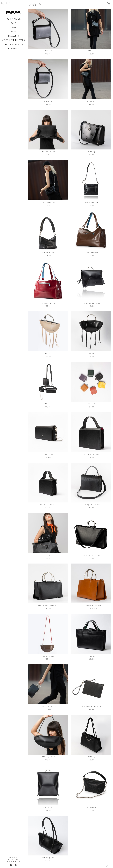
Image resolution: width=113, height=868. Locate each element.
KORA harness (48, 404)
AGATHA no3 (91, 51)
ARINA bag (91, 152)
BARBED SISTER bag (48, 202)
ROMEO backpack (48, 807)
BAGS (13, 27)
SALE (13, 23)
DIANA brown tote (91, 253)
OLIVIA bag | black (48, 757)
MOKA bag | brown (48, 656)
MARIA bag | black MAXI (91, 555)
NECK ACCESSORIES (13, 44)
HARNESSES (13, 49)
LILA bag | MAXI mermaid (91, 505)
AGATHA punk (91, 101)
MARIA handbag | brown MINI (91, 606)
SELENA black (91, 807)
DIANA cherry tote (48, 303)
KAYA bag (48, 353)
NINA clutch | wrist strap (91, 706)
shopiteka (108, 866)
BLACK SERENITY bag (91, 202)
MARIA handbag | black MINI (48, 606)
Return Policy (13, 859)
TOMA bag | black (48, 858)
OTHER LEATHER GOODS (13, 40)
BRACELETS (13, 36)
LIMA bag (48, 555)
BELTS (13, 32)
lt (9, 3)
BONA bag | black (48, 253)
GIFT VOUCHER (13, 19)
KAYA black (91, 353)
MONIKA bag (91, 656)
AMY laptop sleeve (48, 152)
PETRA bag (91, 757)
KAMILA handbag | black (91, 303)
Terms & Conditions (13, 861)
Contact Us (13, 857)
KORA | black (48, 454)
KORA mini (91, 404)
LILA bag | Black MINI (48, 505)
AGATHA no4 (48, 101)
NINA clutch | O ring (48, 706)
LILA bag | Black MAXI (91, 454)
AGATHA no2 (48, 51)
